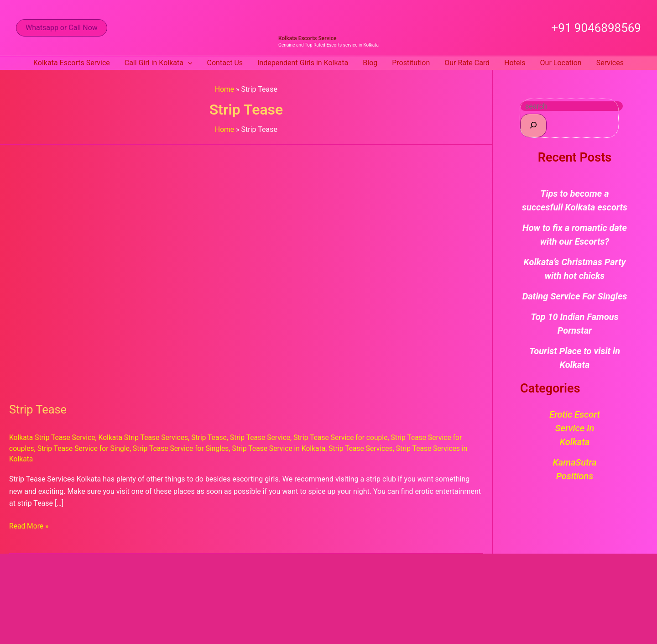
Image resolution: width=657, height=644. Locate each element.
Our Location (561, 63)
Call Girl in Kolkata (159, 63)
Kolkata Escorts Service (307, 38)
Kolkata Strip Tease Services (146, 437)
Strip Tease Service (266, 437)
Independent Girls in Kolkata (303, 63)
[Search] (533, 125)
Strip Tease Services (369, 448)
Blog (370, 63)
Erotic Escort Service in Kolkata (575, 428)
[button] (62, 28)
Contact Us (225, 63)
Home (225, 89)
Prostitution (411, 63)
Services (610, 63)
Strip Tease (39, 409)
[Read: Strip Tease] (243, 268)
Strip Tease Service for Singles (185, 448)
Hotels (515, 63)
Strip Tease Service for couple (348, 437)
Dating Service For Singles (575, 296)
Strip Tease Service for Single (85, 448)
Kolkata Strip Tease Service (53, 437)
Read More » (29, 525)
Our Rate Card (467, 63)
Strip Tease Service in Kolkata (285, 448)
